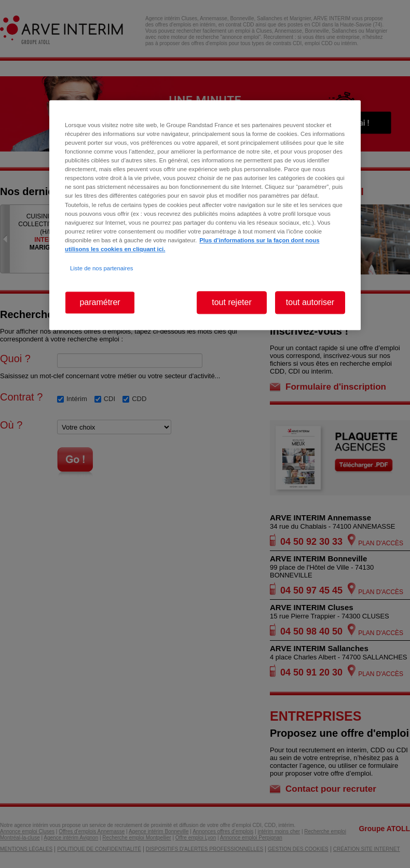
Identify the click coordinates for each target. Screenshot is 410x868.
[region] (205, 215)
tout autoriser (310, 302)
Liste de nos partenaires (101, 268)
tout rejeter (231, 302)
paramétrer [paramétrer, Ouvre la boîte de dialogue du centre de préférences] (100, 302)
